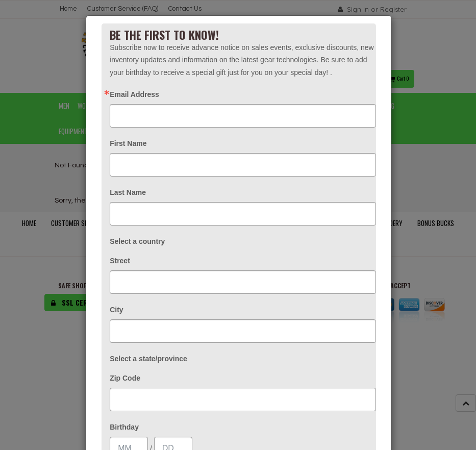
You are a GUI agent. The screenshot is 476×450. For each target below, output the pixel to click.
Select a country (137, 241)
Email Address (134, 94)
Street (120, 261)
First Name (128, 143)
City (116, 310)
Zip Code (125, 378)
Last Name (128, 192)
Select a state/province (148, 359)
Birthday (124, 427)
